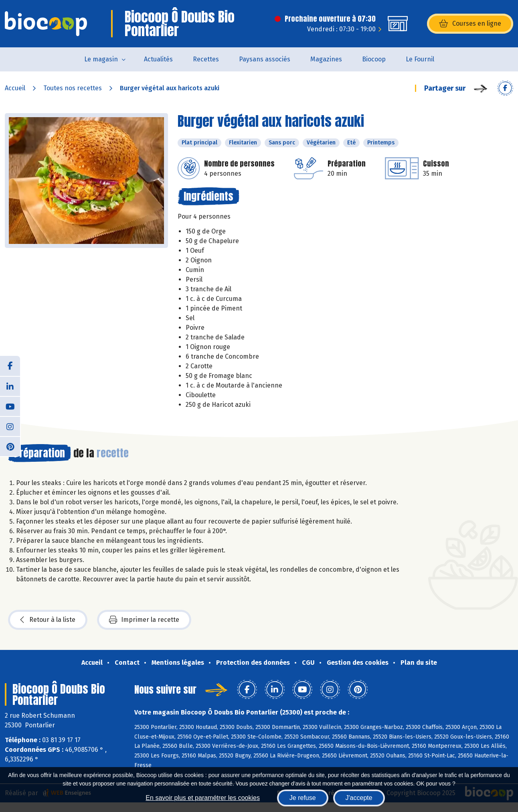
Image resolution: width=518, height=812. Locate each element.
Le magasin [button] (101, 59)
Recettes (206, 59)
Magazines (326, 59)
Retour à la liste (48, 620)
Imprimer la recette (144, 620)
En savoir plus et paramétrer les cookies (203, 798)
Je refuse (303, 798)
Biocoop (374, 59)
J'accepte (359, 798)
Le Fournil (420, 59)
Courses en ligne (470, 24)
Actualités (158, 59)
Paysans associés (265, 59)
